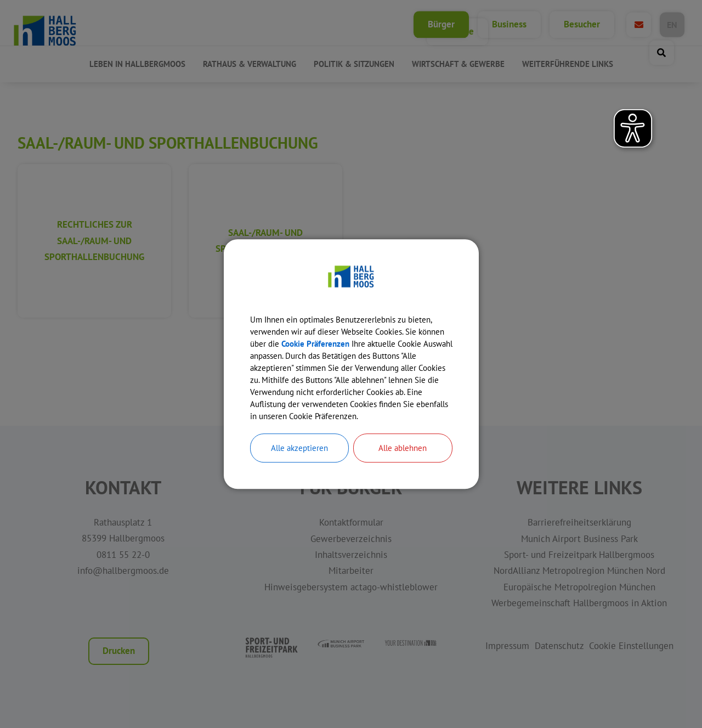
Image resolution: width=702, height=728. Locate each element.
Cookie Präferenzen (350, 335)
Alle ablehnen (403, 460)
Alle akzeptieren (299, 460)
